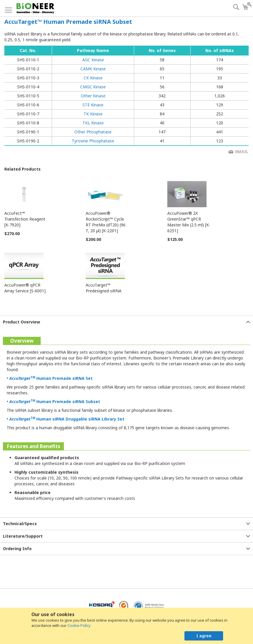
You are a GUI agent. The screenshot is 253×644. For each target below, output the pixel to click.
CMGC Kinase (93, 87)
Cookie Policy (79, 625)
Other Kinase (93, 96)
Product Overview (21, 322)
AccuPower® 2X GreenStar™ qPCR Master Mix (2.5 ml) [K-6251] (189, 222)
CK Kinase (93, 78)
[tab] (127, 322)
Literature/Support (23, 536)
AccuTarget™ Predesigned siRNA (104, 288)
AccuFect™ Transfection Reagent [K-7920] (25, 219)
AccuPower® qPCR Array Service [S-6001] (25, 288)
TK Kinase (93, 114)
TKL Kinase (93, 123)
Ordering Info (17, 549)
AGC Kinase (93, 60)
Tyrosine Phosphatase (93, 141)
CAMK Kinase (93, 69)
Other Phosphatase (93, 132)
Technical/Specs (20, 524)
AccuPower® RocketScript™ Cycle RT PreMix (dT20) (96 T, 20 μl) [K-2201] (106, 222)
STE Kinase (93, 105)
